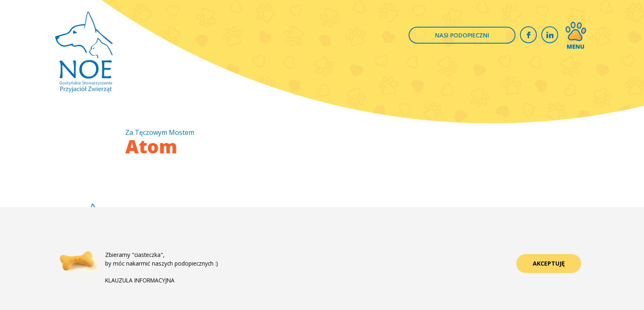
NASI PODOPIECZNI (462, 35)
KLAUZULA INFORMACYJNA (140, 280)
